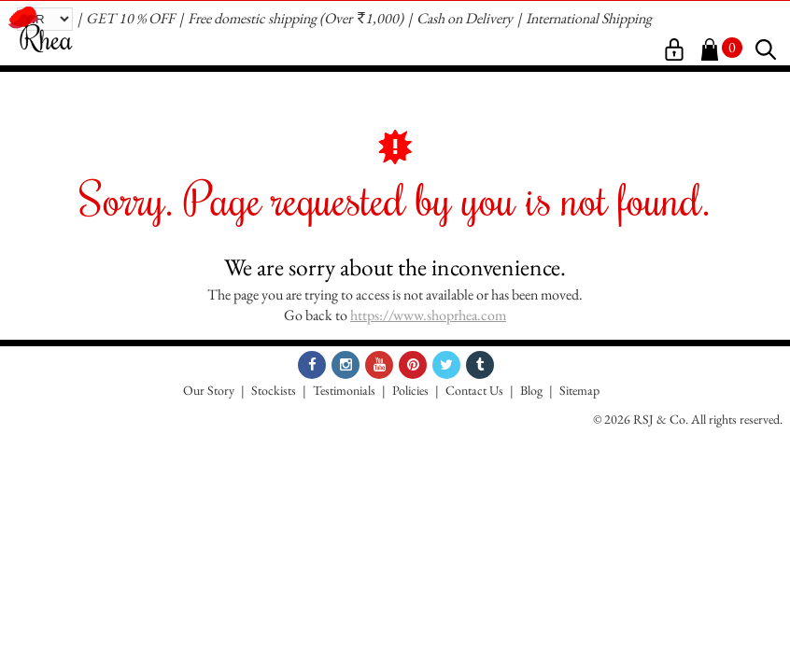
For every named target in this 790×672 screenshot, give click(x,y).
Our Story (209, 390)
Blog (531, 390)
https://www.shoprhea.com (428, 315)
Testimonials (344, 390)
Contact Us (474, 390)
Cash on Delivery (465, 18)
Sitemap (579, 390)
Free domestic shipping (252, 18)
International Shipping (589, 18)
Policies (410, 390)
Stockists (274, 390)
